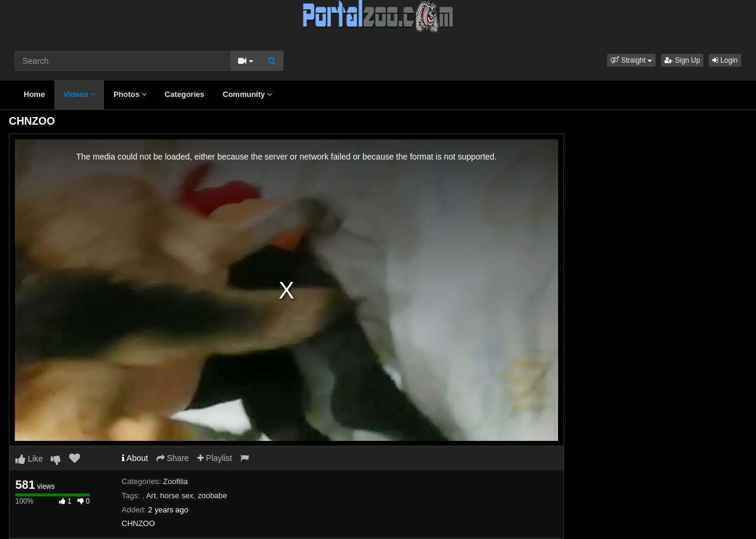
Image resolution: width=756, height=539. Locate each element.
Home (34, 94)
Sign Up (682, 60)
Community (247, 94)
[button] (631, 60)
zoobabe (213, 496)
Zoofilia (175, 481)
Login (725, 60)
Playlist (215, 458)
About (135, 458)
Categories (185, 94)
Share (173, 458)
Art (151, 496)
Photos (130, 94)
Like (29, 459)
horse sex (177, 496)
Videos (79, 94)
